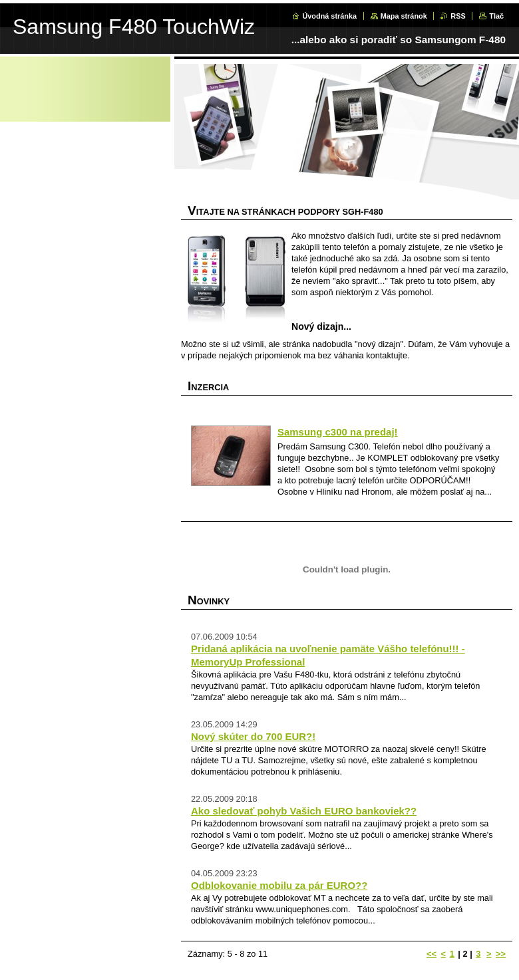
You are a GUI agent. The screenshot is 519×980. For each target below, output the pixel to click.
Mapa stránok (404, 16)
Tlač (496, 16)
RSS (458, 16)
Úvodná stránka (329, 16)
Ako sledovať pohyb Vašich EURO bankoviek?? (304, 811)
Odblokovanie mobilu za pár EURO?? (279, 885)
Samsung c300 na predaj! (338, 432)
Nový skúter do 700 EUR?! (253, 736)
